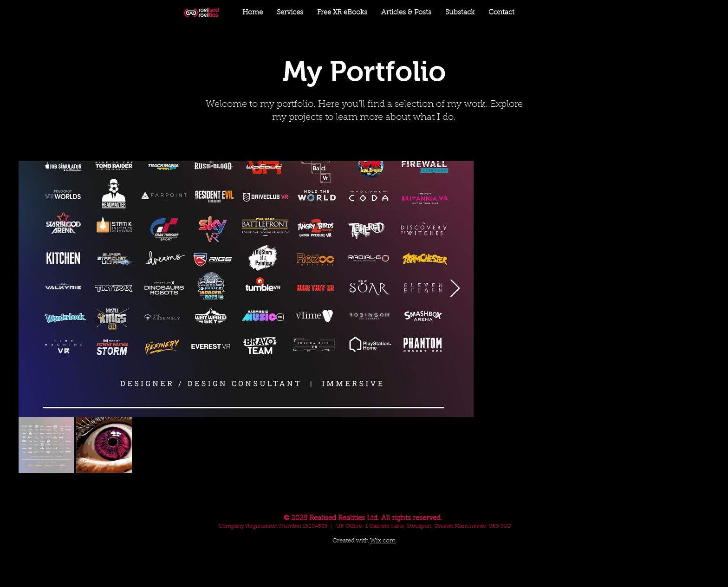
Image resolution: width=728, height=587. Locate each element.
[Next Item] (455, 289)
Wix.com (383, 541)
